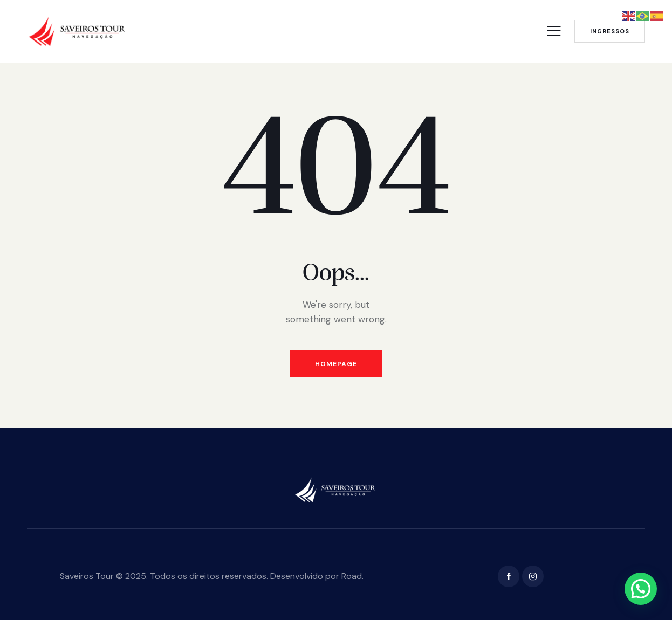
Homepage (336, 364)
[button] (641, 589)
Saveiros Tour (87, 576)
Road (352, 576)
